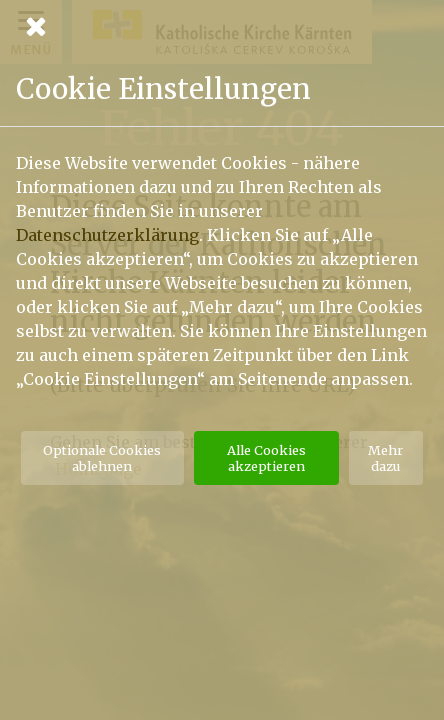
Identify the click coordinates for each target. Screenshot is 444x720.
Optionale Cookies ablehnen (102, 458)
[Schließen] (222, 26)
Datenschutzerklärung (107, 235)
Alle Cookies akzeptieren (266, 458)
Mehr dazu (385, 458)
